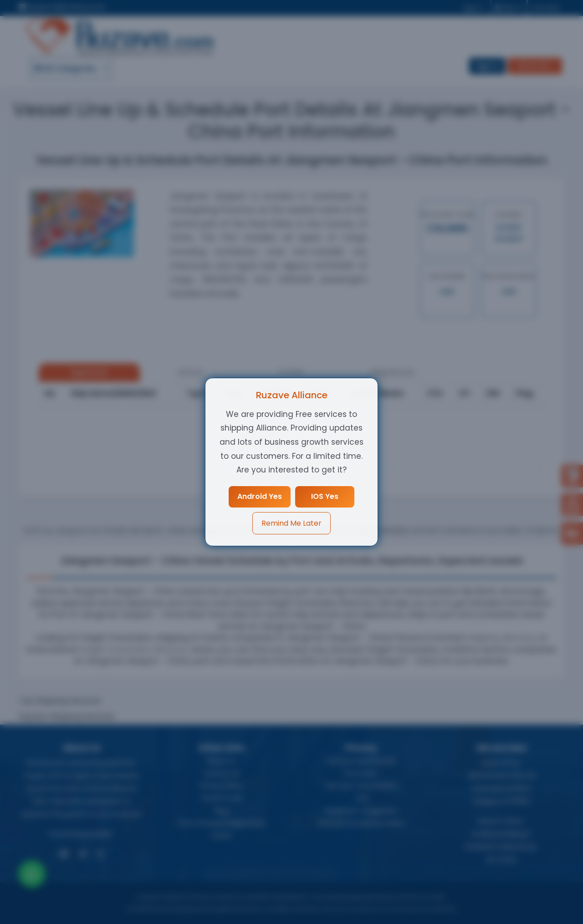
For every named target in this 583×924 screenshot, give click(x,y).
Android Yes (260, 496)
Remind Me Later (291, 523)
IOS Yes (325, 496)
